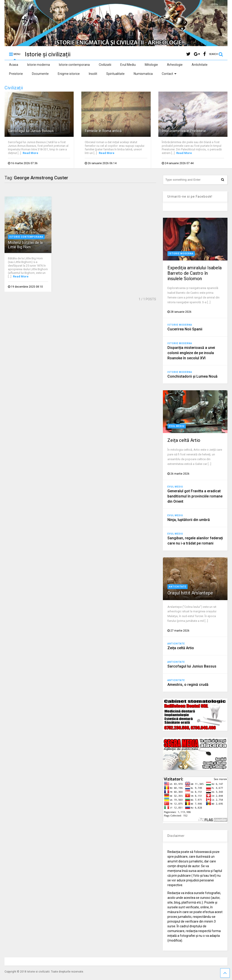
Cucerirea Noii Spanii (185, 329)
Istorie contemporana (74, 65)
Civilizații (14, 88)
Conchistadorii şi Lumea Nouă (192, 376)
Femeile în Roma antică (103, 131)
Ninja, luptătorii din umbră (189, 520)
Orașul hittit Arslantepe (190, 593)
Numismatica (143, 74)
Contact (169, 74)
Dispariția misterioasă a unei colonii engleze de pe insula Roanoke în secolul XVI (191, 353)
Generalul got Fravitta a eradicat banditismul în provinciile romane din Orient (195, 496)
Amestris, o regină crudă (188, 685)
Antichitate (200, 65)
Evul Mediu (128, 65)
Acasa (14, 65)
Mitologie (151, 65)
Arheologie (175, 65)
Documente (40, 74)
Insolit (93, 74)
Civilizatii (105, 65)
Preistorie (16, 74)
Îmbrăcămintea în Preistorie (184, 131)
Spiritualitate (115, 74)
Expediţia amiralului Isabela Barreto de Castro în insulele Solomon (195, 273)
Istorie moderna (39, 65)
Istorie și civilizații (48, 54)
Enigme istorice (69, 74)
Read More (30, 153)
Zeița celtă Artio (184, 440)
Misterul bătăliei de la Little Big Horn (25, 245)
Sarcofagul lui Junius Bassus (31, 131)
